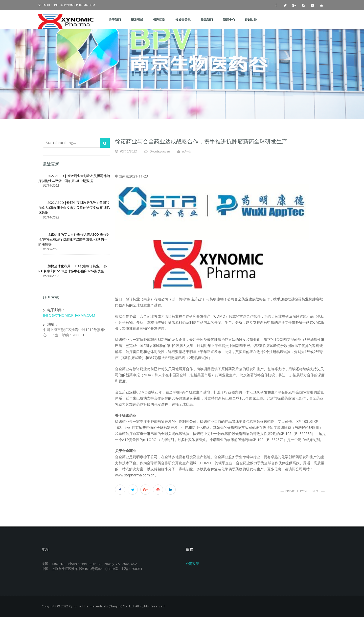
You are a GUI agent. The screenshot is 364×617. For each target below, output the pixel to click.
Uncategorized (160, 151)
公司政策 (192, 564)
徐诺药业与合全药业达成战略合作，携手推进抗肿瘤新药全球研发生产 (201, 141)
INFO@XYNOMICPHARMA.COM (69, 315)
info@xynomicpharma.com (75, 5)
